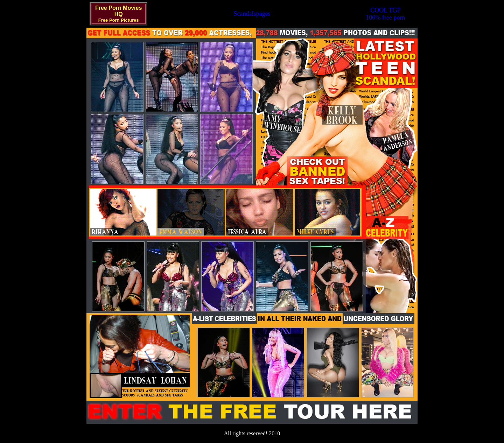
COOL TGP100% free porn (385, 14)
